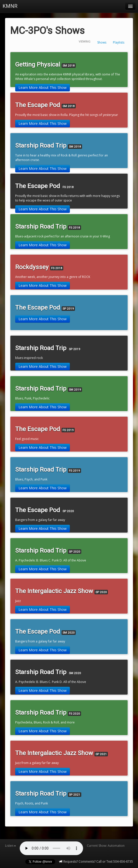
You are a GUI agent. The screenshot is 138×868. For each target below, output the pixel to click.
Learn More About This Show (43, 87)
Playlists (119, 42)
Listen (11, 846)
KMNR (10, 6)
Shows (102, 42)
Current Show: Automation (106, 846)
